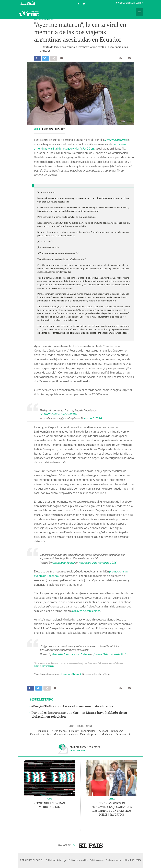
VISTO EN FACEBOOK (44, 19)
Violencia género (90, 734)
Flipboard (76, 674)
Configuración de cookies (117, 860)
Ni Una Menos (59, 731)
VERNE (49, 799)
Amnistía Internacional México (71, 654)
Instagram (66, 674)
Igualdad (43, 731)
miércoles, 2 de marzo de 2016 (97, 563)
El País (28, 3)
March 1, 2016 (92, 418)
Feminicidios (88, 731)
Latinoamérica (124, 734)
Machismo (107, 734)
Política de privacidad (78, 860)
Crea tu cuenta (135, 3)
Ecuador (74, 731)
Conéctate (121, 3)
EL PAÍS (91, 845)
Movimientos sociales (66, 734)
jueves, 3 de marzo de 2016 (111, 654)
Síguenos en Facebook (78, 3)
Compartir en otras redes (54, 58)
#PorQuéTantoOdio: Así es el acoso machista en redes (72, 706)
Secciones (139, 12)
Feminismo (117, 731)
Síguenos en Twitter (84, 3)
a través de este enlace (86, 611)
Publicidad (51, 860)
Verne (29, 14)
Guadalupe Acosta (63, 563)
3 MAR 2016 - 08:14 (53, 129)
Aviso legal (62, 860)
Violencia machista (41, 734)
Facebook (103, 731)
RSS (132, 860)
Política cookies (97, 860)
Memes (112, 799)
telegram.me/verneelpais (44, 666)
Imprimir (120, 58)
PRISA (138, 860)
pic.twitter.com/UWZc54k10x (58, 414)
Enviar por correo (129, 58)
